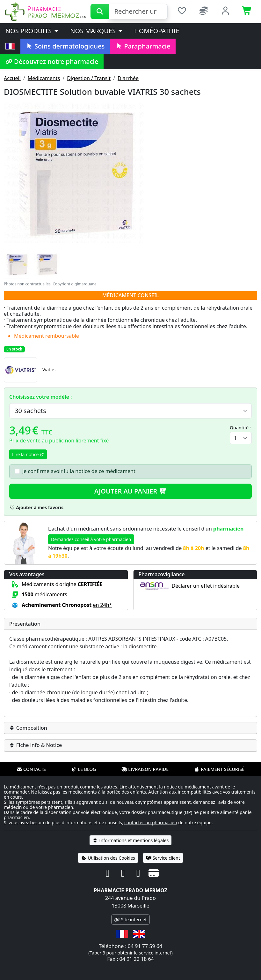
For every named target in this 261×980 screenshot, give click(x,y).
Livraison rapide (145, 769)
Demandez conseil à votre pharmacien (91, 539)
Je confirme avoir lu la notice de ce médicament (79, 471)
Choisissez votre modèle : (40, 397)
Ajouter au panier (131, 491)
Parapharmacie (143, 46)
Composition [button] (28, 728)
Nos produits (32, 31)
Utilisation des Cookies (108, 858)
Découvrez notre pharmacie (52, 61)
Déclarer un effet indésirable (206, 586)
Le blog (84, 769)
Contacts (31, 769)
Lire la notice (28, 454)
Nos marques (97, 31)
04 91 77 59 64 (145, 946)
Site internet (131, 920)
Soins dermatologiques (65, 46)
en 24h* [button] (102, 605)
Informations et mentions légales (130, 840)
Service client (163, 858)
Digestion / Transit (89, 78)
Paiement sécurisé (219, 769)
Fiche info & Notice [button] (36, 745)
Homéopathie (157, 31)
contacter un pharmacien (151, 822)
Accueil (12, 78)
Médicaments (44, 78)
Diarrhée (128, 78)
